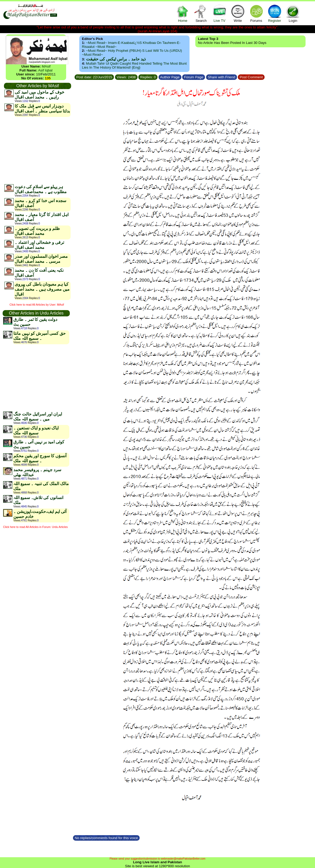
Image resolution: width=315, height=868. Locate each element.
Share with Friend (222, 77)
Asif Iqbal (45, 70)
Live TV (219, 13)
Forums (256, 13)
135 (48, 78)
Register (275, 13)
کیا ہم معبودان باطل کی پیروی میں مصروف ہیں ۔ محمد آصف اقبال (42, 289)
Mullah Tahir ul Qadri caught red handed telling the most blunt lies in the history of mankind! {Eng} (134, 65)
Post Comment (251, 77)
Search (201, 13)
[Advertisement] (37, 150)
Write (238, 13)
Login (293, 13)
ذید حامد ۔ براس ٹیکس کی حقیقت (116, 59)
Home (183, 13)
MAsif (46, 66)
